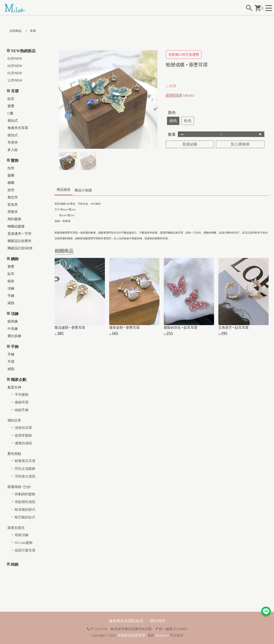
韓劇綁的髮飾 (25, 494)
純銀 (15, 564)
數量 (172, 134)
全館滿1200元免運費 (184, 54)
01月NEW (15, 73)
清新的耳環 (23, 428)
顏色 (172, 113)
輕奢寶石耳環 (25, 461)
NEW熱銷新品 (23, 51)
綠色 (173, 121)
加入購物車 (240, 144)
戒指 (11, 303)
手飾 (15, 347)
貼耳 (11, 99)
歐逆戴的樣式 (25, 509)
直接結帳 (190, 144)
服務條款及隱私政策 (126, 621)
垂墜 (11, 106)
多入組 (13, 150)
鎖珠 (11, 281)
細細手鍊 (22, 410)
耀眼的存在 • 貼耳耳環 (181, 328)
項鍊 (11, 288)
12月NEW (15, 80)
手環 (11, 362)
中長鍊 (13, 329)
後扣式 (13, 135)
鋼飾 (15, 259)
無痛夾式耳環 (18, 128)
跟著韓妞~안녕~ (20, 487)
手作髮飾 (22, 395)
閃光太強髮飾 (25, 469)
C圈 (10, 113)
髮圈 (11, 175)
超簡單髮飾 (23, 435)
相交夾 (13, 197)
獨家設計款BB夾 (20, 248)
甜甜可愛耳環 (25, 550)
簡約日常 (14, 420)
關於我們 (158, 621)
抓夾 (11, 190)
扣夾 (11, 168)
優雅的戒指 (23, 443)
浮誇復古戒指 (25, 476)
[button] (152, 100)
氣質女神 (14, 387)
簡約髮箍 (14, 219)
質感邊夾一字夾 (19, 234)
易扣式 (13, 121)
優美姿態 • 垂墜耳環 (124, 328)
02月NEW (15, 66)
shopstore (162, 635)
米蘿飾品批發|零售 (132, 635)
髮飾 (15, 161)
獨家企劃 (19, 380)
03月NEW (15, 59)
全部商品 (15, 31)
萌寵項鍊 (22, 535)
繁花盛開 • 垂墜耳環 (70, 328)
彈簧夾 (13, 212)
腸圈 (11, 183)
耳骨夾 (13, 142)
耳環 (33, 31)
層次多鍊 (14, 336)
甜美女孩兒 (16, 528)
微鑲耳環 (22, 402)
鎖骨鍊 (13, 321)
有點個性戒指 (25, 502)
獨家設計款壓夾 (19, 241)
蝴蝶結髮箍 (16, 226)
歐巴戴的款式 (25, 517)
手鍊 (11, 296)
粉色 (188, 121)
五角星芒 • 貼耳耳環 (234, 328)
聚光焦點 (14, 454)
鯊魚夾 (13, 205)
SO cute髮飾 (24, 543)
